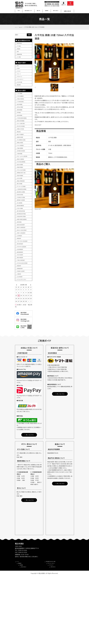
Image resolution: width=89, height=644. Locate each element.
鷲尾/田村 (20, 152)
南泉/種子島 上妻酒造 (23, 230)
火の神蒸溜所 (21, 285)
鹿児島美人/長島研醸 (23, 240)
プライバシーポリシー (52, 630)
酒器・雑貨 (20, 94)
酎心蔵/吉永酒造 (22, 233)
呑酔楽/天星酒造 (22, 166)
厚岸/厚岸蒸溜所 (22, 297)
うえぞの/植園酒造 (22, 107)
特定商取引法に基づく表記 (53, 628)
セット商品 (20, 61)
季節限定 (20, 51)
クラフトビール (21, 84)
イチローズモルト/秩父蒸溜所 (25, 293)
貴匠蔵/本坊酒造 (22, 159)
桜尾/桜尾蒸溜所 (22, 308)
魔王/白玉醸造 (21, 219)
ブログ (18, 11)
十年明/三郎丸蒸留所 (23, 318)
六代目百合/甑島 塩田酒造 (24, 135)
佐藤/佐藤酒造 (21, 124)
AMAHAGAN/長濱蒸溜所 (24, 301)
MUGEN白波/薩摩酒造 (23, 192)
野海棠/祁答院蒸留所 (23, 216)
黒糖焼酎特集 (21, 57)
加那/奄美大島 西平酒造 (24, 257)
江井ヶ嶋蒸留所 (21, 341)
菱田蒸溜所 (20, 288)
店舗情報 (48, 11)
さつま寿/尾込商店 (22, 114)
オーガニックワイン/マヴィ (24, 344)
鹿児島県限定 (21, 44)
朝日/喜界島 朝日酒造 (23, 254)
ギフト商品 (20, 47)
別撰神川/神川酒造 (22, 148)
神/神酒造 (20, 128)
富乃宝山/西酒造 (22, 121)
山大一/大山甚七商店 (23, 142)
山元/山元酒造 (21, 213)
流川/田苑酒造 (21, 244)
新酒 (18, 54)
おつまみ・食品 (21, 91)
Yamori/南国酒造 (22, 169)
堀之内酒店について (29, 11)
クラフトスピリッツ (22, 87)
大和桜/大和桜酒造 (22, 111)
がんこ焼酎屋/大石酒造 (23, 162)
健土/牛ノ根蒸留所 (22, 155)
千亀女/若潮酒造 (22, 173)
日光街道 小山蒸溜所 (23, 334)
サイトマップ (49, 633)
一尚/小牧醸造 (21, 104)
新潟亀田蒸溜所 (21, 330)
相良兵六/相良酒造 (22, 188)
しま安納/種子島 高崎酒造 (24, 226)
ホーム (18, 628)
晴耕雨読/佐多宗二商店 (24, 206)
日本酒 (19, 74)
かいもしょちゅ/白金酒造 (24, 202)
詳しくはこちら (29, 501)
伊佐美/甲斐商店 (22, 199)
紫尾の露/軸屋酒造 (22, 247)
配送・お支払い (58, 11)
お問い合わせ (69, 11)
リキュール (20, 81)
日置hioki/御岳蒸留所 (23, 281)
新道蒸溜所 (20, 327)
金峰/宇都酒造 (21, 117)
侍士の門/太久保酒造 (23, 145)
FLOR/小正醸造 (21, 250)
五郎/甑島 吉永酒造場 (23, 176)
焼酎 (18, 70)
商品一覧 (40, 11)
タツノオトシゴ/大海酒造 (24, 223)
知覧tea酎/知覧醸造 (23, 138)
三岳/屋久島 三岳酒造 (23, 237)
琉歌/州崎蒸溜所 (22, 315)
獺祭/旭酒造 (20, 268)
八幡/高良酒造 (21, 180)
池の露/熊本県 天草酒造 (24, 261)
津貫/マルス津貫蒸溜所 (23, 275)
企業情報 (19, 633)
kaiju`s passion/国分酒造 (25, 184)
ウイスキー (20, 77)
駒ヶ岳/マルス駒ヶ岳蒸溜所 (24, 278)
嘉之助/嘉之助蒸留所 (23, 271)
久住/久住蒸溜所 (22, 311)
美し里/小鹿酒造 (22, 195)
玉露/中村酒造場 (22, 209)
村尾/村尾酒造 (21, 131)
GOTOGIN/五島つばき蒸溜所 (25, 322)
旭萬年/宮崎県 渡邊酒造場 (24, 264)
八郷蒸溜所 (20, 337)
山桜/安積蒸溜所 (22, 304)
